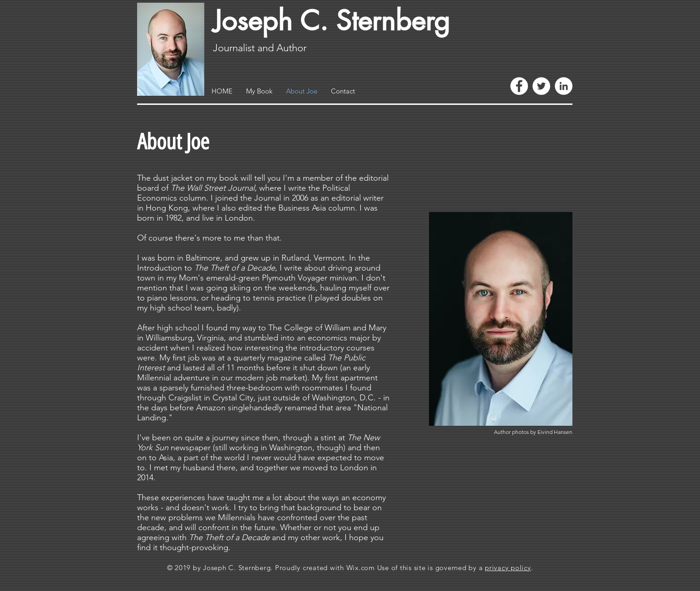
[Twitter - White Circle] (541, 86)
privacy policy (508, 568)
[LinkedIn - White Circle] (564, 86)
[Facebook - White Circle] (519, 86)
